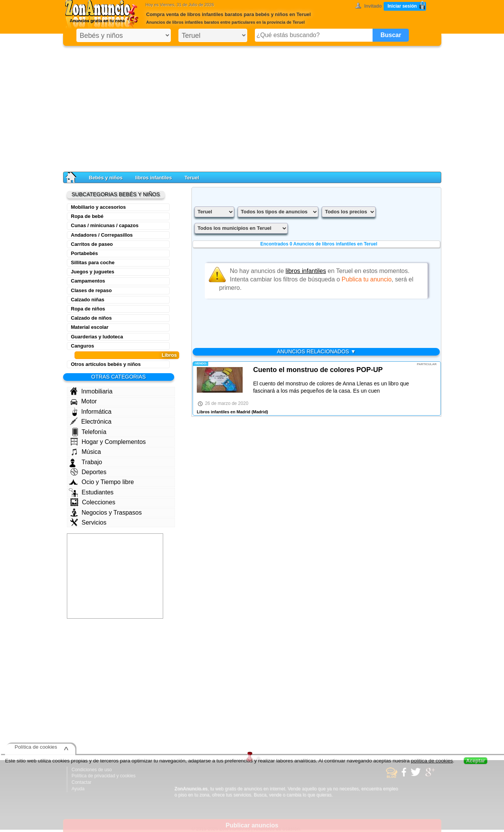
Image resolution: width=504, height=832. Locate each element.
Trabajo (86, 462)
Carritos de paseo (92, 244)
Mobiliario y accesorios (99, 207)
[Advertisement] (252, 107)
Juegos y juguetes (93, 272)
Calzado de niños (92, 318)
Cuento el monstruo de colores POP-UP (318, 370)
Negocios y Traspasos (106, 513)
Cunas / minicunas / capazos (105, 225)
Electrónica (91, 421)
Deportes (88, 472)
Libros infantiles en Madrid (224, 412)
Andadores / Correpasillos (102, 235)
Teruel (192, 178)
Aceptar (476, 761)
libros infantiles (154, 178)
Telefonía (89, 432)
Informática (92, 412)
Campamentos (88, 281)
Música (86, 452)
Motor (84, 401)
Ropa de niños (88, 309)
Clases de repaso (92, 290)
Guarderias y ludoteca (97, 337)
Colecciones (93, 502)
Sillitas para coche (93, 262)
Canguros (83, 346)
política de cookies (432, 761)
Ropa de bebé (87, 216)
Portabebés (85, 253)
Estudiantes (91, 492)
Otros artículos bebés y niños (106, 364)
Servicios (88, 522)
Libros (169, 355)
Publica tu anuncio (367, 279)
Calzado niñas (88, 300)
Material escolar (90, 327)
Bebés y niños (106, 178)
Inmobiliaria (91, 391)
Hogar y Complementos (108, 442)
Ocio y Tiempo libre (101, 482)
